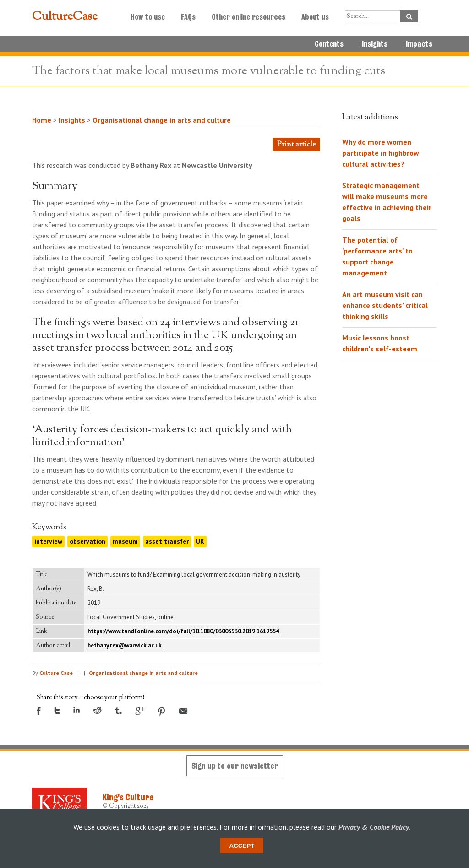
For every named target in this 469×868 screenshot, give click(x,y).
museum (125, 541)
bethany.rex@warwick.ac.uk (125, 645)
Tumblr (118, 711)
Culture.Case (56, 673)
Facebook (39, 711)
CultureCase (65, 17)
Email (183, 711)
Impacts (419, 44)
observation (87, 541)
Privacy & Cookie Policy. (374, 827)
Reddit (97, 710)
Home (42, 120)
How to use (148, 17)
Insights (375, 44)
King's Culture (128, 797)
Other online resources (248, 17)
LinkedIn (76, 710)
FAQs (188, 17)
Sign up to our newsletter (235, 766)
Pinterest (162, 712)
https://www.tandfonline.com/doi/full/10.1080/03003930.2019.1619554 (183, 631)
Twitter (57, 711)
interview (48, 541)
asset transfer (167, 541)
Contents (329, 44)
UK (200, 541)
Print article (296, 145)
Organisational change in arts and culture (162, 120)
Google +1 (140, 711)
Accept (242, 846)
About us (315, 17)
